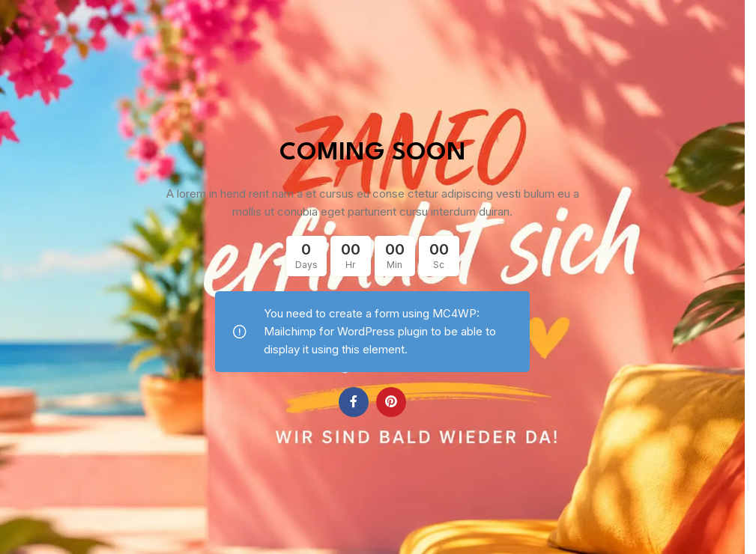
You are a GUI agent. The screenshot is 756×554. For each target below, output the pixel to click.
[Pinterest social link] (391, 402)
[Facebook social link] (354, 402)
